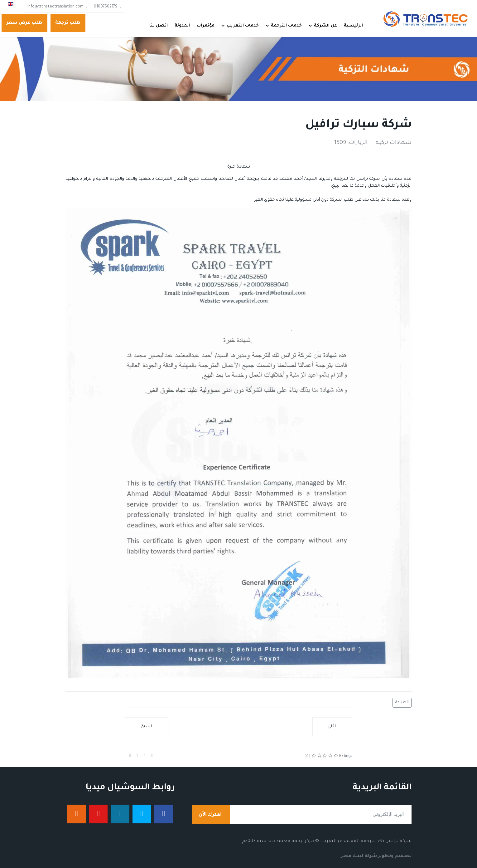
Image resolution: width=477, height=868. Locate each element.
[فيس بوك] (164, 814)
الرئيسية (353, 26)
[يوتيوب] (98, 814)
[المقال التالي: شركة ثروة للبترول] (332, 727)
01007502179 (106, 7)
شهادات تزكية (394, 143)
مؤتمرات (206, 26)
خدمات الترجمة (286, 26)
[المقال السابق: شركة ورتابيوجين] (147, 727)
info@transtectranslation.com (55, 7)
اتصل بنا (159, 26)
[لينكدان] (120, 814)
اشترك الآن (211, 815)
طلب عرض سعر (24, 23)
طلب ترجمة (68, 23)
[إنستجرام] (76, 814)
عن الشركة (325, 26)
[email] (302, 815)
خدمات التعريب (243, 26)
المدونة (182, 26)
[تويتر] (142, 814)
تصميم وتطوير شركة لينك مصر (376, 857)
